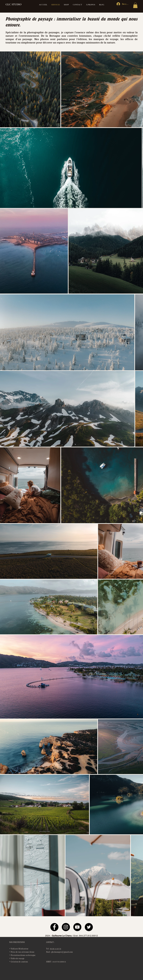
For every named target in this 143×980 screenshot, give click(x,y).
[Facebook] (54, 927)
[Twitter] (89, 927)
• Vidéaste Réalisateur (19, 949)
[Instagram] (66, 927)
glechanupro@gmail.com (62, 952)
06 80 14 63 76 (56, 949)
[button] (135, 5)
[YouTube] (77, 927)
